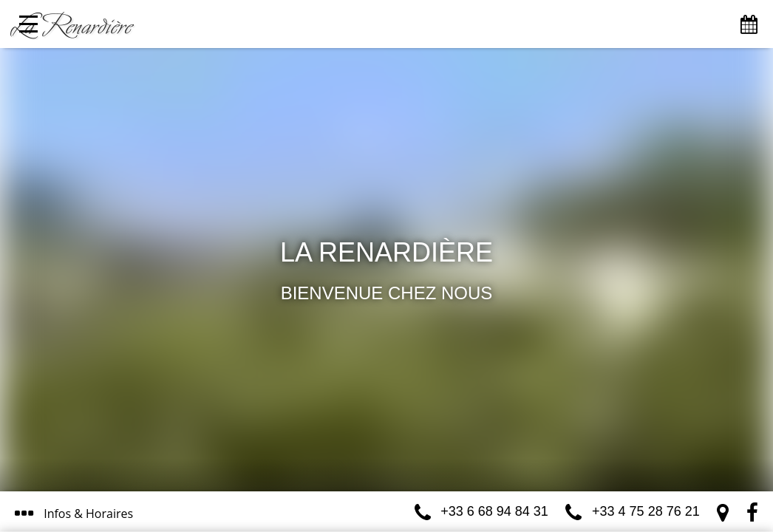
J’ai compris (355, 456)
